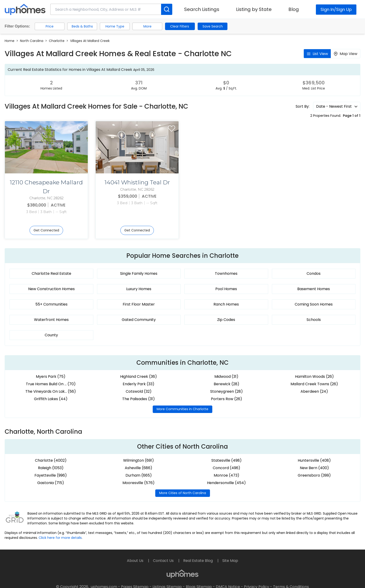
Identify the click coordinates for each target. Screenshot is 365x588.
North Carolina (32, 41)
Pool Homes (226, 289)
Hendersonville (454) (226, 483)
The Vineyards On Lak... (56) (51, 391)
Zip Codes (226, 320)
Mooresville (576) (139, 483)
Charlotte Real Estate (51, 273)
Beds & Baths (82, 26)
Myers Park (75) (51, 377)
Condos (314, 273)
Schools (314, 320)
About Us (136, 561)
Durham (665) (139, 475)
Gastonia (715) (51, 483)
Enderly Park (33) (139, 384)
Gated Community (139, 320)
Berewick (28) (226, 384)
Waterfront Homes (51, 320)
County (51, 335)
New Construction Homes (51, 289)
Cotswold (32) (139, 391)
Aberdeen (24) (314, 391)
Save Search (213, 26)
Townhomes (226, 273)
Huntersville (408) (314, 460)
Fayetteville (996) (51, 475)
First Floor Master (139, 304)
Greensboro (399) (314, 475)
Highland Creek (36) (139, 377)
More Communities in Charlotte (182, 409)
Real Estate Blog (198, 561)
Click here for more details (60, 538)
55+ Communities (51, 304)
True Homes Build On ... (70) (51, 384)
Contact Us (164, 561)
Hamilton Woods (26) (314, 377)
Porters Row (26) (226, 399)
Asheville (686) (139, 468)
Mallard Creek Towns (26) (314, 384)
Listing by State (254, 9)
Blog (294, 9)
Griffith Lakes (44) (51, 399)
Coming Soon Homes (314, 304)
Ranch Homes (226, 304)
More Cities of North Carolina (183, 493)
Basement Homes (314, 289)
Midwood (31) (226, 377)
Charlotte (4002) (51, 460)
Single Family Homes (139, 273)
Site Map (230, 561)
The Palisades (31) (139, 399)
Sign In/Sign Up (336, 9)
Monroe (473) (226, 475)
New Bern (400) (314, 468)
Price (50, 26)
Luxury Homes (139, 289)
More (147, 26)
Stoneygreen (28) (226, 391)
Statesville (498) (226, 460)
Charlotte (57, 41)
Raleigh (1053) (51, 468)
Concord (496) (226, 468)
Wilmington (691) (139, 460)
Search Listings (202, 9)
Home (10, 41)
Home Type (115, 26)
